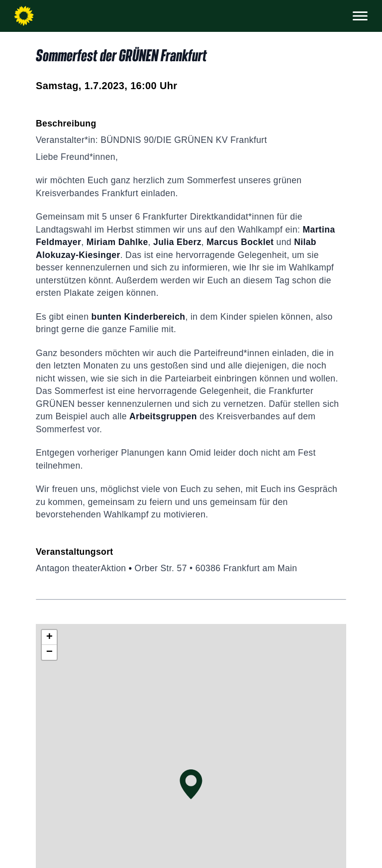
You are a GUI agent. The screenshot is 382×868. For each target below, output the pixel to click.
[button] (191, 784)
